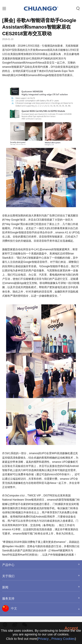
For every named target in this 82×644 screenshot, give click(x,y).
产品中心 (8, 565)
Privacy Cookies (63, 639)
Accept (71, 628)
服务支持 (8, 598)
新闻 (5, 587)
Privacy (43, 639)
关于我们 (8, 576)
